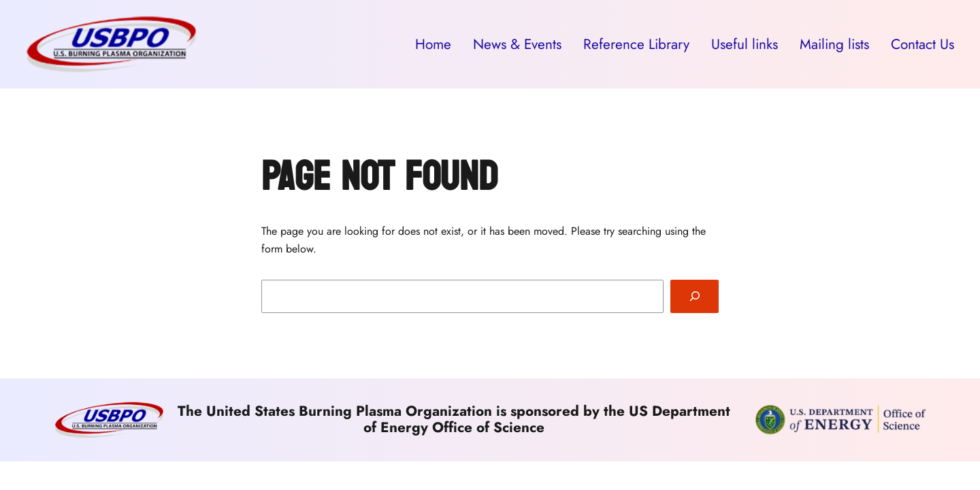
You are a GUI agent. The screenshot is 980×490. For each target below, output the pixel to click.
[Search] (695, 296)
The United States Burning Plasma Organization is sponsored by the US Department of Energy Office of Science (454, 419)
